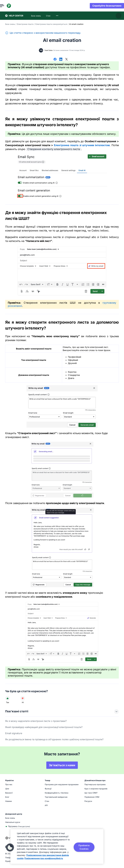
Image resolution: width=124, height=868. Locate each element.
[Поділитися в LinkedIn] (61, 60)
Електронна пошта (25, 24)
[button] (10, 848)
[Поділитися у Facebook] (55, 60)
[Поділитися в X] (66, 60)
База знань (10, 24)
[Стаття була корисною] (8, 698)
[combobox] (57, 16)
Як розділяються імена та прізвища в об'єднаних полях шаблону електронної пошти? (54, 739)
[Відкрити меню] (7, 6)
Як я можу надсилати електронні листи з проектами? (36, 721)
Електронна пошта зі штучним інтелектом (82, 145)
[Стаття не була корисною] (23, 698)
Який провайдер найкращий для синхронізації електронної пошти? (44, 727)
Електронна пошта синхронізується (51, 24)
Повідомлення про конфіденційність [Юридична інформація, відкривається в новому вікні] (44, 858)
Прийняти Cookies (84, 847)
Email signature (14, 733)
